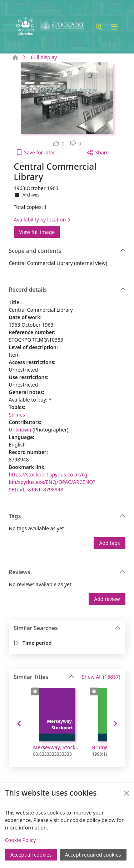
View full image (37, 232)
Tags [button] (67, 516)
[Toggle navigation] (114, 27)
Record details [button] (67, 290)
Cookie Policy (20, 840)
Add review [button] (107, 599)
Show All (101, 677)
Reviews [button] (67, 572)
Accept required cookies (93, 855)
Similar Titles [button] (44, 677)
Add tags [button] (109, 543)
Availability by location (42, 219)
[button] (99, 27)
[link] (59, 144)
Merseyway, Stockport (58, 747)
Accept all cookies (31, 855)
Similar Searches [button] (67, 628)
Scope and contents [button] (67, 251)
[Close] (126, 793)
